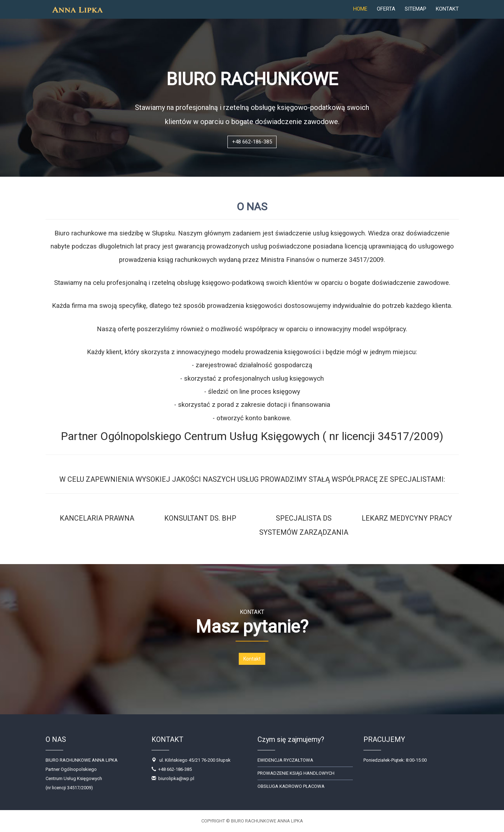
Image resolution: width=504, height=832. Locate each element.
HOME (360, 16)
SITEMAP (416, 16)
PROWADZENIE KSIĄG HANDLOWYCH (296, 773)
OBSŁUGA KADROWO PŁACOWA (291, 786)
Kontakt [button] (252, 659)
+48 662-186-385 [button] (252, 142)
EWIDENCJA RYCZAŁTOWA (285, 760)
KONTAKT (447, 16)
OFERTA (386, 16)
